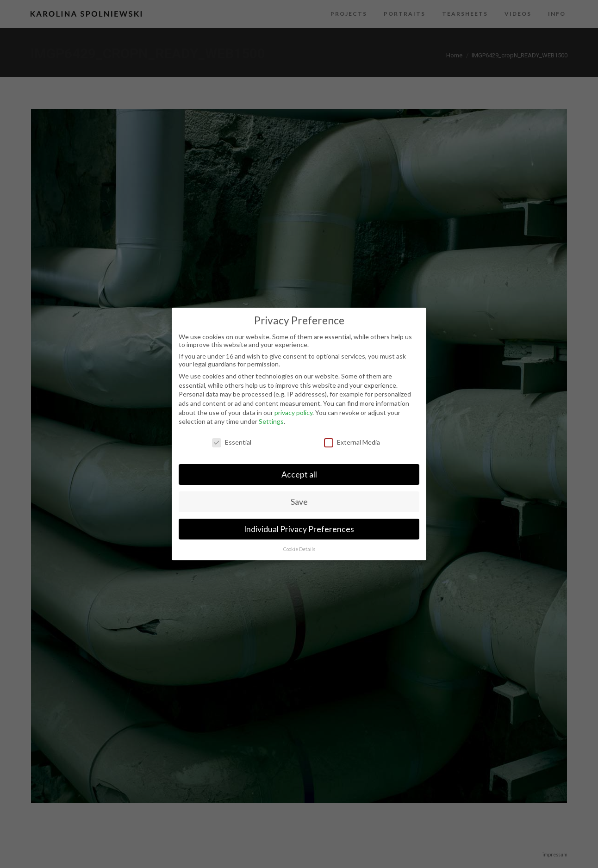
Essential (232, 442)
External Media (352, 442)
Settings (271, 421)
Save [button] (299, 502)
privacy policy (293, 412)
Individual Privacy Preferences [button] (299, 529)
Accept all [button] (299, 474)
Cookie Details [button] (299, 549)
